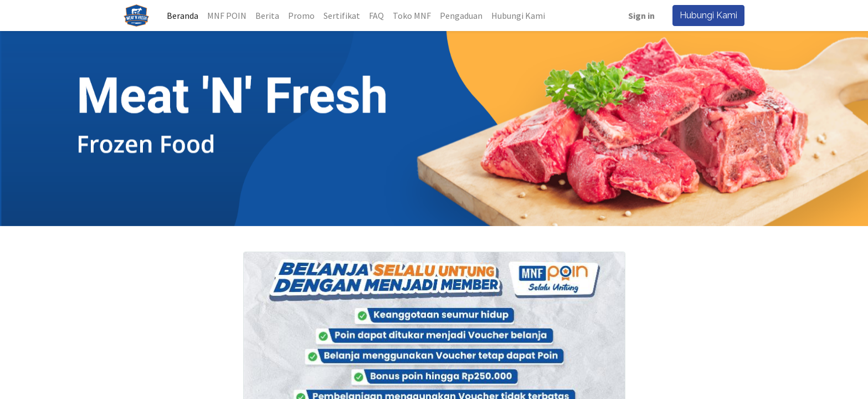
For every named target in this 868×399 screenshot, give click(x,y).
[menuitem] (185, 16)
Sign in (639, 16)
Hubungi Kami (706, 15)
